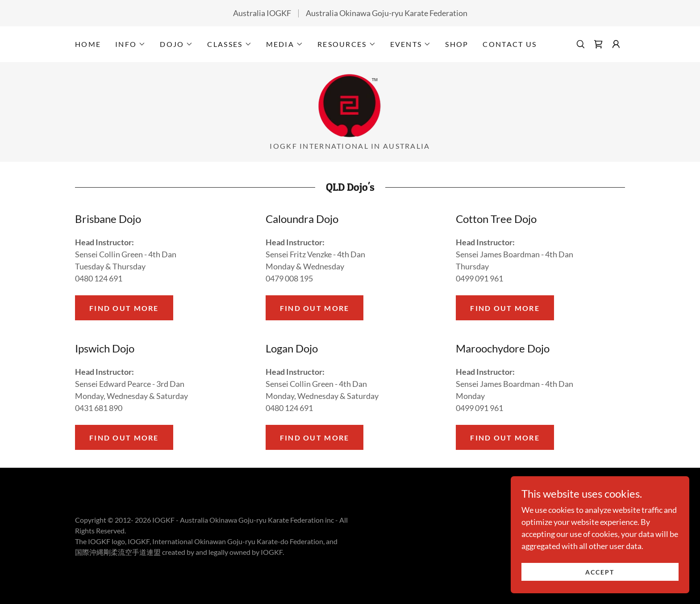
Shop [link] (457, 44)
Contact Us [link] (510, 44)
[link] (598, 44)
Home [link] (88, 44)
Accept (600, 578)
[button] (130, 44)
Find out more (124, 308)
